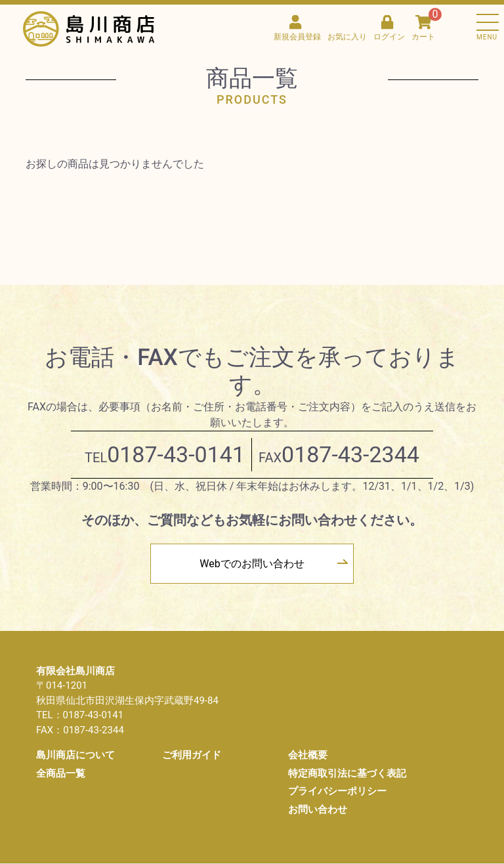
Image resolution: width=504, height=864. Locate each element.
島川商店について (75, 755)
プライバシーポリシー (337, 791)
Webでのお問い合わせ (252, 564)
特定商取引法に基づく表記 (347, 773)
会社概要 (308, 755)
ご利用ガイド (192, 755)
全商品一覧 (61, 773)
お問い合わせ (318, 810)
